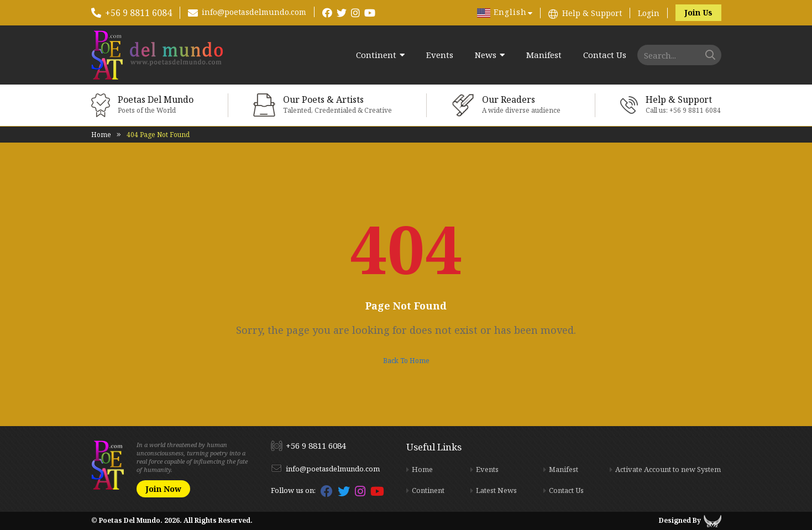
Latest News (496, 490)
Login (649, 13)
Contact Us (605, 55)
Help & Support (592, 13)
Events (440, 55)
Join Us (698, 12)
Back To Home (406, 361)
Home (101, 135)
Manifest (544, 55)
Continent (376, 55)
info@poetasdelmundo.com (254, 12)
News (486, 55)
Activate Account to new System (668, 469)
